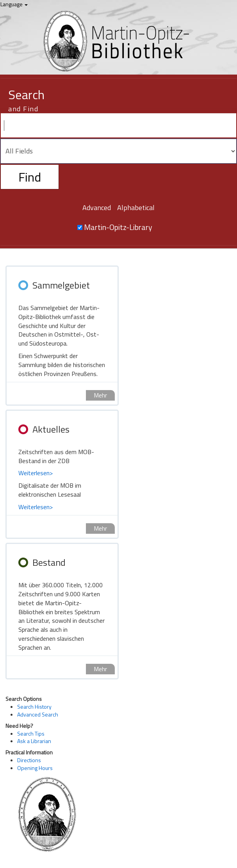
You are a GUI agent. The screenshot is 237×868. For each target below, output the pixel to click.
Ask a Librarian (34, 741)
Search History (34, 707)
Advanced (97, 208)
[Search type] (118, 151)
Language (14, 4)
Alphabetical (136, 208)
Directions (29, 760)
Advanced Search (38, 714)
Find (30, 177)
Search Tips (31, 733)
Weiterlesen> (36, 473)
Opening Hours (35, 768)
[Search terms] (118, 125)
